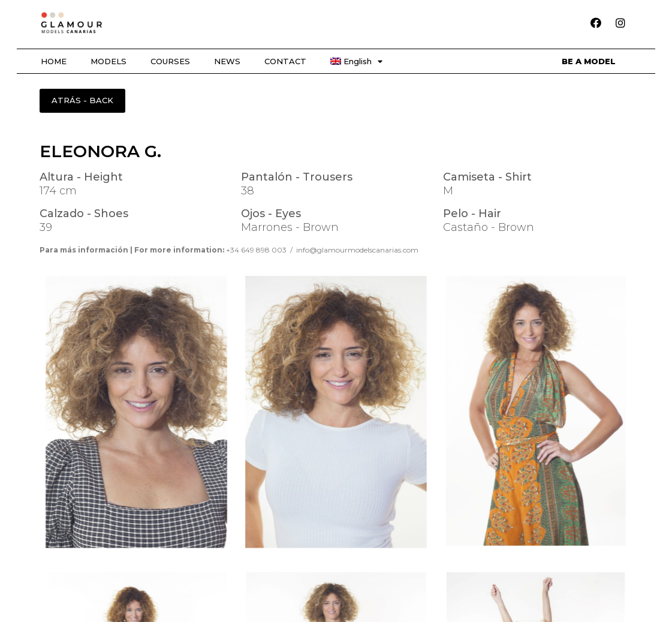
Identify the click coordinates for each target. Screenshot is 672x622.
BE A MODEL (589, 61)
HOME (54, 61)
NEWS (227, 61)
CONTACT (285, 61)
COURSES (170, 61)
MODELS (109, 61)
